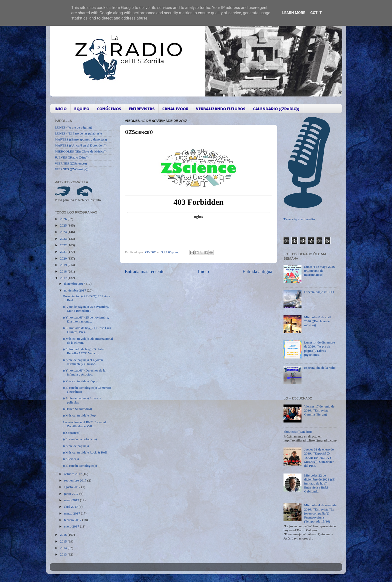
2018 (64, 271)
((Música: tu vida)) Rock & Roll (85, 452)
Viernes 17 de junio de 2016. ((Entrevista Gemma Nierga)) (319, 410)
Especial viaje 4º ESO (319, 292)
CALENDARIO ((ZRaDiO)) (276, 109)
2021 (64, 252)
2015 (64, 541)
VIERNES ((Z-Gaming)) (72, 169)
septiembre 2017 (76, 480)
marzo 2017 (72, 513)
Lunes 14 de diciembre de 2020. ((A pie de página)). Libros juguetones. (319, 348)
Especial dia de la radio (320, 368)
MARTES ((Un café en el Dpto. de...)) (81, 145)
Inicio (203, 271)
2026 (64, 219)
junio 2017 (72, 494)
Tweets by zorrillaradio (299, 219)
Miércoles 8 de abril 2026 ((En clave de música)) (317, 321)
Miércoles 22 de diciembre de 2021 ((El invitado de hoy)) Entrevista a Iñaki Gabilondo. (320, 483)
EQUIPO (82, 109)
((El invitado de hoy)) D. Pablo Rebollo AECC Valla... (84, 351)
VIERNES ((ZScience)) (71, 163)
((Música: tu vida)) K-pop (81, 381)
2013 (64, 554)
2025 (64, 225)
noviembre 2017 (75, 290)
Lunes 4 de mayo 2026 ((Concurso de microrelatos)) (319, 271)
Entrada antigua (257, 271)
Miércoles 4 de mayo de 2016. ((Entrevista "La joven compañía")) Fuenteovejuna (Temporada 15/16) (320, 513)
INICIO (60, 109)
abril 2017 (71, 507)
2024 (64, 232)
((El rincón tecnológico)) (80, 439)
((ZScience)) (72, 433)
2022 (64, 245)
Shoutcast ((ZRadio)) (298, 432)
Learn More (294, 13)
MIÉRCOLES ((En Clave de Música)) (81, 151)
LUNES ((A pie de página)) (73, 127)
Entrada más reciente (144, 271)
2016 (64, 535)
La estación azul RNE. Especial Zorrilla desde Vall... (85, 424)
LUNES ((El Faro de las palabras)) (78, 133)
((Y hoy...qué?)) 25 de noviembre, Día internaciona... (86, 319)
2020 (64, 258)
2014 (64, 548)
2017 (64, 278)
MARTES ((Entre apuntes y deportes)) (81, 139)
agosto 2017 (73, 487)
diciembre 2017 (75, 284)
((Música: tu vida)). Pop (79, 415)
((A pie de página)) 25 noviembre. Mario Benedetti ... (86, 309)
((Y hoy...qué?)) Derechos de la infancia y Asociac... (84, 372)
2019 (64, 265)
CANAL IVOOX (175, 109)
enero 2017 (72, 526)
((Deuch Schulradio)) (78, 409)
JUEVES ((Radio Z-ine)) (72, 157)
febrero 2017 (73, 520)
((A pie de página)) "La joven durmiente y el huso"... (83, 362)
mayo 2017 (72, 500)
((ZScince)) (71, 459)
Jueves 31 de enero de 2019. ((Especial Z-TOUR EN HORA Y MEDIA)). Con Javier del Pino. (319, 457)
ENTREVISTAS (142, 109)
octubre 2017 (73, 474)
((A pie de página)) (76, 446)
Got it (316, 13)
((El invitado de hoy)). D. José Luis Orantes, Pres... (87, 330)
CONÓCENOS (109, 109)
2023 (64, 239)
